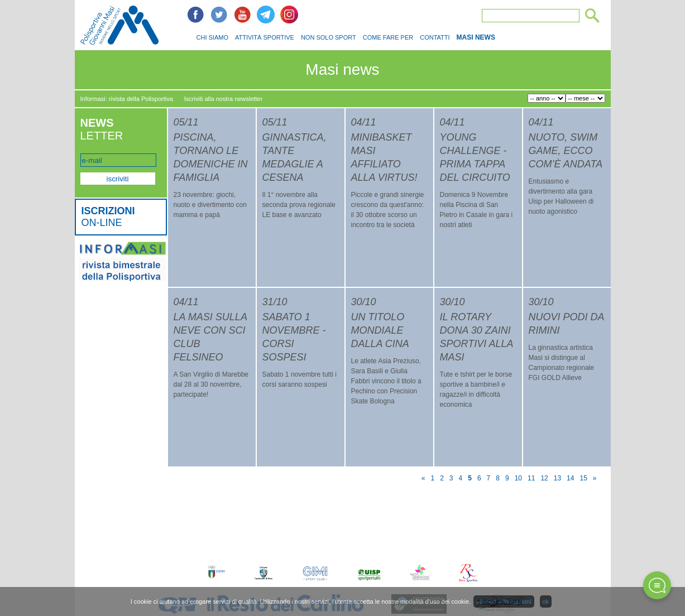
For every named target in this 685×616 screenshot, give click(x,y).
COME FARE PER (388, 37)
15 (583, 478)
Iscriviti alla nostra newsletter (224, 99)
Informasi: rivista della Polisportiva (127, 99)
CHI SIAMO (212, 37)
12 (544, 478)
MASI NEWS (476, 37)
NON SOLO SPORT (329, 37)
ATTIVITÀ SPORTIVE (265, 37)
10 (518, 478)
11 (531, 478)
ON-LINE (108, 217)
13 (557, 478)
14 (570, 478)
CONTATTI (435, 37)
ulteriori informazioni (504, 601)
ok (546, 601)
